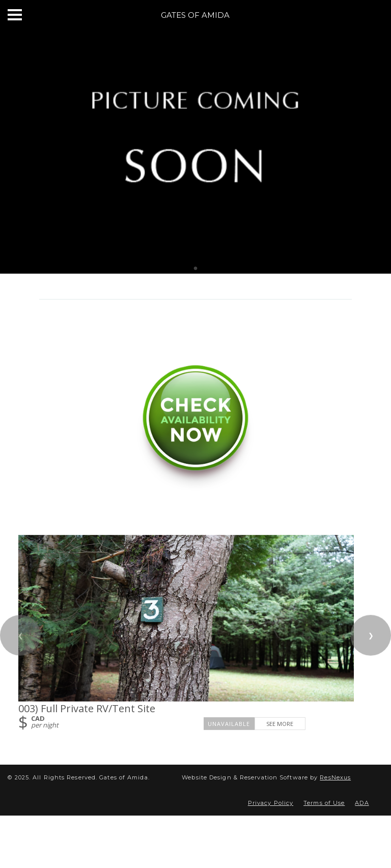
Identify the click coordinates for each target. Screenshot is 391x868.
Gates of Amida (195, 15)
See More (280, 724)
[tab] (195, 269)
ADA (362, 803)
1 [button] (195, 269)
